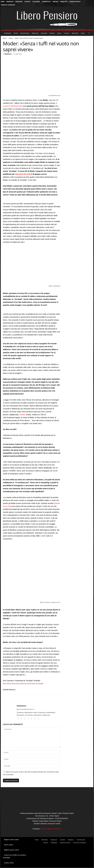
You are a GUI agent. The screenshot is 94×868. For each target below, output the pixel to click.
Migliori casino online (11, 840)
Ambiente (8, 33)
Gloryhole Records (23, 174)
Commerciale (46, 2)
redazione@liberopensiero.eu (51, 829)
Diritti (16, 33)
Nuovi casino (9, 845)
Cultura (67, 33)
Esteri (59, 33)
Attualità (44, 33)
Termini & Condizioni (8, 5)
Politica (52, 33)
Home (3, 2)
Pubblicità (64, 2)
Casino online (9, 863)
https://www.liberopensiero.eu (26, 709)
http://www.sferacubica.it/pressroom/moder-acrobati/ (23, 684)
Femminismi (25, 33)
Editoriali (35, 33)
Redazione (19, 2)
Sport (83, 33)
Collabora (36, 2)
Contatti (27, 2)
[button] (90, 33)
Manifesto (10, 2)
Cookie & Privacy (75, 2)
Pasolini (22, 415)
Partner (55, 2)
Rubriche (75, 33)
